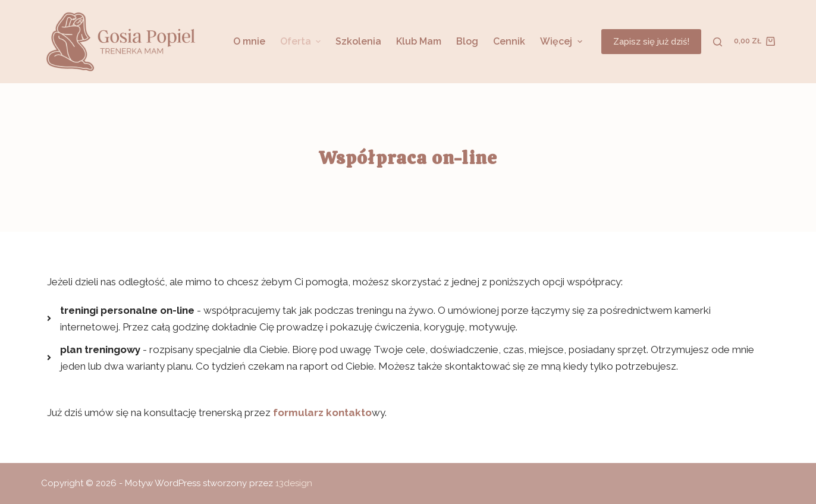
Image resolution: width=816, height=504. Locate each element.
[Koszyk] (754, 42)
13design (294, 483)
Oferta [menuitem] (302, 41)
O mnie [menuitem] (249, 41)
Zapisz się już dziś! (651, 42)
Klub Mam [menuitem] (419, 41)
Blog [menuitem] (467, 41)
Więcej (562, 41)
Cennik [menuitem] (509, 41)
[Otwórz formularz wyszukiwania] (718, 42)
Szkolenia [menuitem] (358, 41)
